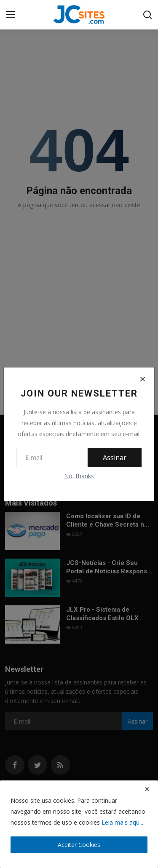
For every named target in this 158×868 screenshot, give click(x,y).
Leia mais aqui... (123, 822)
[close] (147, 789)
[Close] (142, 379)
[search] (147, 15)
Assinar (115, 458)
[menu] (11, 15)
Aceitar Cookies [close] (79, 845)
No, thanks (79, 476)
